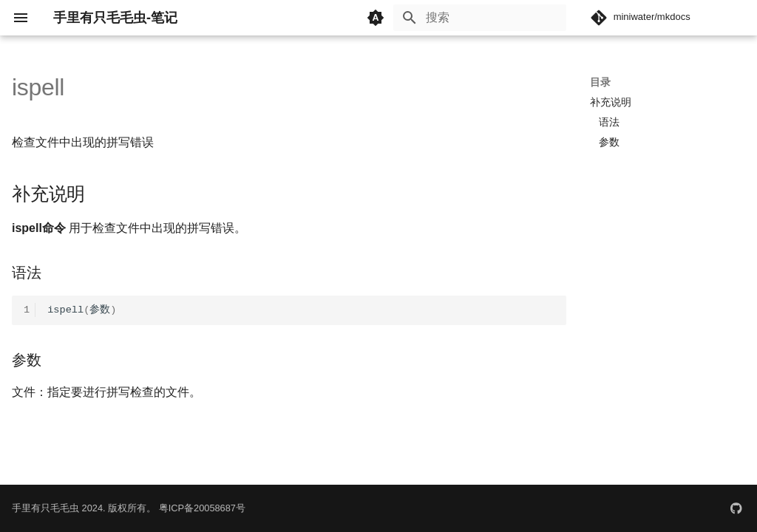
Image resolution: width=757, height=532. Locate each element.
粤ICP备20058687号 (202, 508)
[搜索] (480, 18)
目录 (600, 82)
